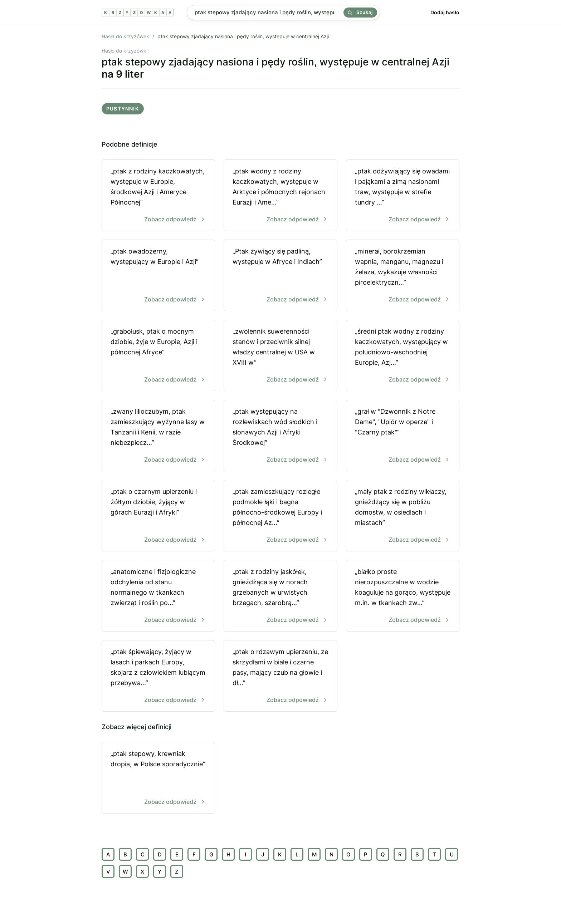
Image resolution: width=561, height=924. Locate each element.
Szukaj (360, 12)
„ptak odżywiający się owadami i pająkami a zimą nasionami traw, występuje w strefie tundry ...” (403, 196)
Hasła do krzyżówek (125, 36)
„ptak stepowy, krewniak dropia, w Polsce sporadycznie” (158, 778)
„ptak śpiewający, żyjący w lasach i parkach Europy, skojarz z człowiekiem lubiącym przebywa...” (158, 676)
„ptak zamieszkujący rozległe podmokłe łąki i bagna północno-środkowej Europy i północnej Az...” (280, 516)
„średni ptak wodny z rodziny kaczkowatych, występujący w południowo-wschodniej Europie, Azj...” (403, 356)
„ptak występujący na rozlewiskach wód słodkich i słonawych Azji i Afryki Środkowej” (280, 436)
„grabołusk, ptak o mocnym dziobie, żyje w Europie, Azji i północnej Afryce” (158, 356)
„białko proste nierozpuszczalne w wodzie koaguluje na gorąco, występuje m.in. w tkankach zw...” (403, 596)
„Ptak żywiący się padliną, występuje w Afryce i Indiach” (280, 276)
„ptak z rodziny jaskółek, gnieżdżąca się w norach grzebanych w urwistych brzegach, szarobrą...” (280, 596)
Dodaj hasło (445, 12)
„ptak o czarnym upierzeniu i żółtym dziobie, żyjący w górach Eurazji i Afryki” (158, 516)
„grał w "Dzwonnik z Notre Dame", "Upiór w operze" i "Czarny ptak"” (403, 436)
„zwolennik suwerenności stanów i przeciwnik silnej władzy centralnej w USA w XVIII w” (280, 356)
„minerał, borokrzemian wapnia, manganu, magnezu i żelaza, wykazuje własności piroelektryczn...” (403, 276)
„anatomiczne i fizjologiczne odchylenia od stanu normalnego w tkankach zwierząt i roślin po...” (158, 596)
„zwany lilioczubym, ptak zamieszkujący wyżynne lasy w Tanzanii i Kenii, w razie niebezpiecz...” (158, 436)
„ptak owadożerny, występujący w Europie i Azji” (158, 276)
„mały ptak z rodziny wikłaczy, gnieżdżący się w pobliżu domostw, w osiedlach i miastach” (403, 516)
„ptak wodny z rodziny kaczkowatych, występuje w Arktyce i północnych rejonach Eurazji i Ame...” (280, 196)
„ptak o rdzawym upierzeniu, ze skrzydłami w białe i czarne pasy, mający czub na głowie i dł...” (280, 676)
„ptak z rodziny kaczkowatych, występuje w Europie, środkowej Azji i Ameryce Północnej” (158, 196)
